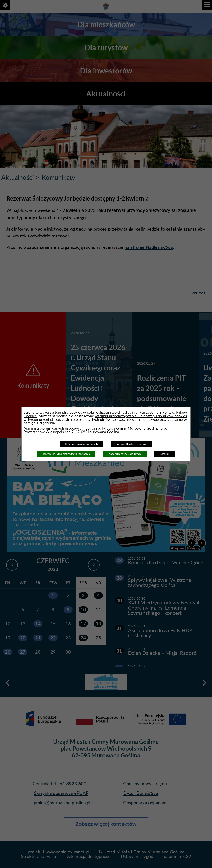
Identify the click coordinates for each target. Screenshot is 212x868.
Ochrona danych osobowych (81, 444)
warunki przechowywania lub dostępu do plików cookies (141, 416)
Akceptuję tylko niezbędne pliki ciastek (67, 454)
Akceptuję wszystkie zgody (125, 454)
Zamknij (164, 454)
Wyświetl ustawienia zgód (132, 444)
